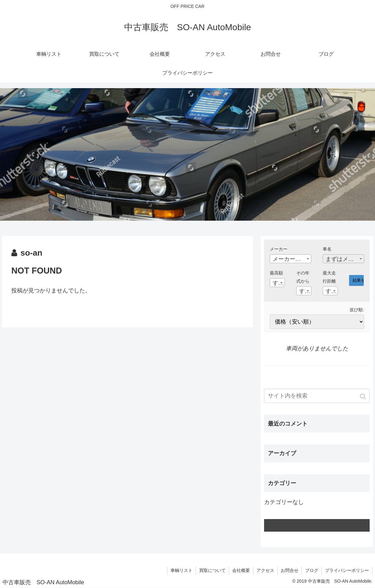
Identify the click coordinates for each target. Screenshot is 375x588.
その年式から (303, 277)
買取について (212, 570)
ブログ (312, 570)
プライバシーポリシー (347, 570)
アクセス (265, 570)
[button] (363, 396)
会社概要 (241, 570)
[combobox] (291, 259)
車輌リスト (182, 570)
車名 (327, 249)
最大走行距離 (329, 277)
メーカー (279, 249)
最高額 (276, 273)
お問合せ (290, 570)
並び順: (357, 310)
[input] (317, 396)
